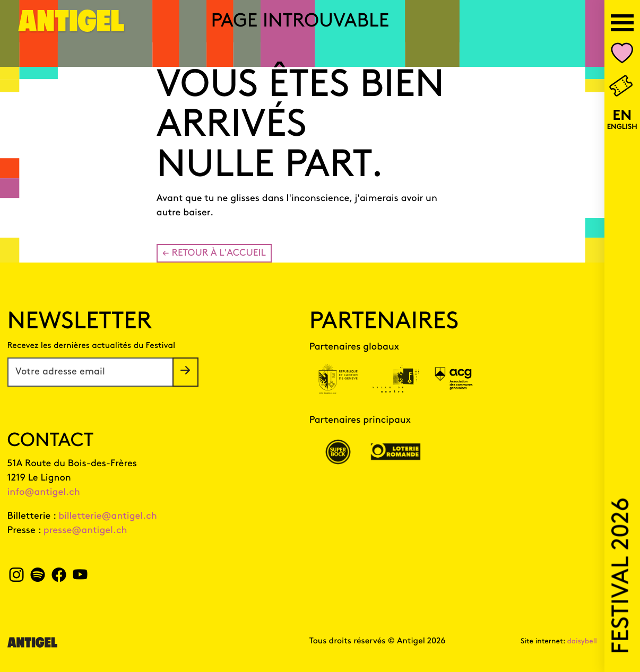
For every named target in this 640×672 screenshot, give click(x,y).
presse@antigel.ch (85, 531)
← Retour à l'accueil (214, 253)
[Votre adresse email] (90, 372)
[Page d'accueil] (72, 27)
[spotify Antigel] (37, 578)
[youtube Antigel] (80, 578)
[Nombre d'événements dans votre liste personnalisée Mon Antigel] (622, 55)
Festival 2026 (622, 576)
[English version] (622, 120)
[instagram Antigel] (17, 578)
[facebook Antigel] (59, 578)
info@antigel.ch (44, 492)
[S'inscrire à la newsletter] (185, 372)
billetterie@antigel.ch (108, 516)
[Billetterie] (622, 87)
